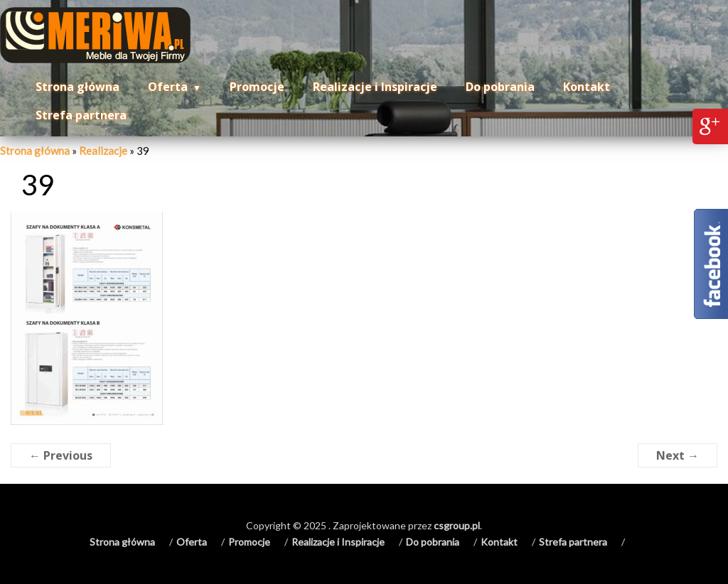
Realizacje (103, 151)
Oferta (168, 87)
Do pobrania (500, 87)
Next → (678, 455)
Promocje (257, 87)
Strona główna (77, 87)
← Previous (61, 455)
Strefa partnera (81, 115)
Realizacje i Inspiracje (375, 87)
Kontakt (587, 87)
